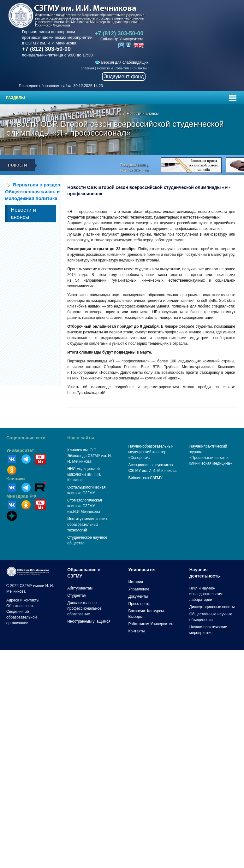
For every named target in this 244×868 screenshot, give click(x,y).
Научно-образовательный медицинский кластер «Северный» (151, 452)
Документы (138, 596)
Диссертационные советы (212, 607)
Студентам (77, 595)
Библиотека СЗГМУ (146, 478)
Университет (20, 450)
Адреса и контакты (23, 600)
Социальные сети (26, 438)
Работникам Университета (152, 624)
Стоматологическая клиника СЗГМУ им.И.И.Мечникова (85, 506)
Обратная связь (20, 606)
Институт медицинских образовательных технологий (87, 525)
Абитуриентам (80, 588)
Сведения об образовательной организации (21, 617)
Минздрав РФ (21, 496)
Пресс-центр (140, 604)
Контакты (139, 68)
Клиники (16, 479)
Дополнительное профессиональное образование (84, 608)
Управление (139, 589)
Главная (87, 68)
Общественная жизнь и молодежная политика (80, 114)
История (136, 582)
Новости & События (113, 68)
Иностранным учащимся (89, 621)
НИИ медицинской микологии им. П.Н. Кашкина (84, 474)
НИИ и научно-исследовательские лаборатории (206, 594)
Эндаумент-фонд (124, 76)
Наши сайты (81, 438)
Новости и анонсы (143, 114)
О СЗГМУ (25, 114)
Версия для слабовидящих (122, 62)
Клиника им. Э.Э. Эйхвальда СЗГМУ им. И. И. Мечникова (89, 456)
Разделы (15, 98)
